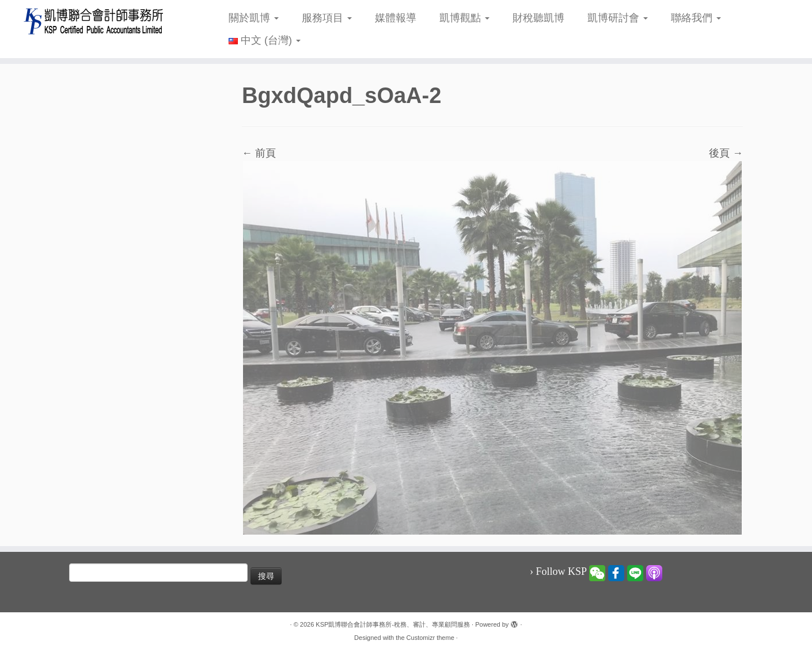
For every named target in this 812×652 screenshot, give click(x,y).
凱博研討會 (618, 18)
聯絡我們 (696, 18)
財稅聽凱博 (538, 18)
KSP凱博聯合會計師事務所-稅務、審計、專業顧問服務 (393, 624)
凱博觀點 (464, 18)
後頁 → (726, 153)
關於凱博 (254, 18)
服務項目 (327, 18)
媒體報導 (396, 18)
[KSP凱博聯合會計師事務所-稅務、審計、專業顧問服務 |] (94, 21)
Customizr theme (430, 638)
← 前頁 (259, 153)
